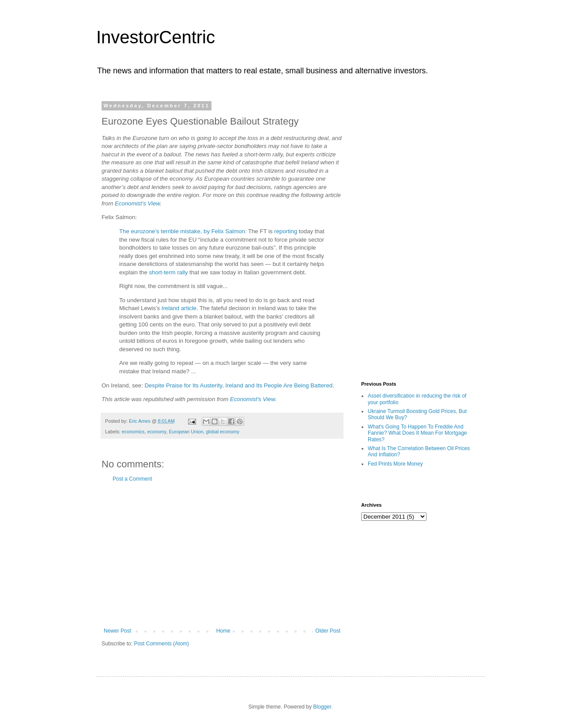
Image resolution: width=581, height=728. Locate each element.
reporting (286, 231)
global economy (223, 432)
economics (133, 432)
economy (157, 432)
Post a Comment (132, 479)
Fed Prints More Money (395, 464)
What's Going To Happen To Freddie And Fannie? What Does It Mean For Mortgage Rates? (417, 433)
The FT (257, 231)
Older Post (328, 631)
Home (223, 631)
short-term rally (168, 272)
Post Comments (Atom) (161, 644)
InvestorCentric (156, 37)
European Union (186, 432)
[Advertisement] (222, 555)
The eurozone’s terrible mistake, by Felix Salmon (182, 231)
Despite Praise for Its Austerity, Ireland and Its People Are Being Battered (239, 385)
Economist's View (253, 399)
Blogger (322, 707)
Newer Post (117, 631)
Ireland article (179, 308)
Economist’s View (137, 203)
